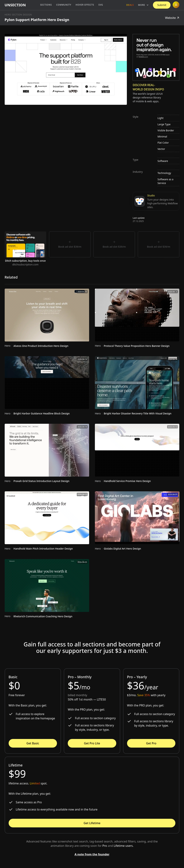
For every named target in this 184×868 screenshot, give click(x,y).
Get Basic (33, 743)
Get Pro (151, 743)
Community (64, 5)
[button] (143, 5)
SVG (101, 5)
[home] (15, 5)
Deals (130, 5)
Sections (46, 5)
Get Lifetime (92, 823)
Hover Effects (85, 5)
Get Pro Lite (92, 743)
